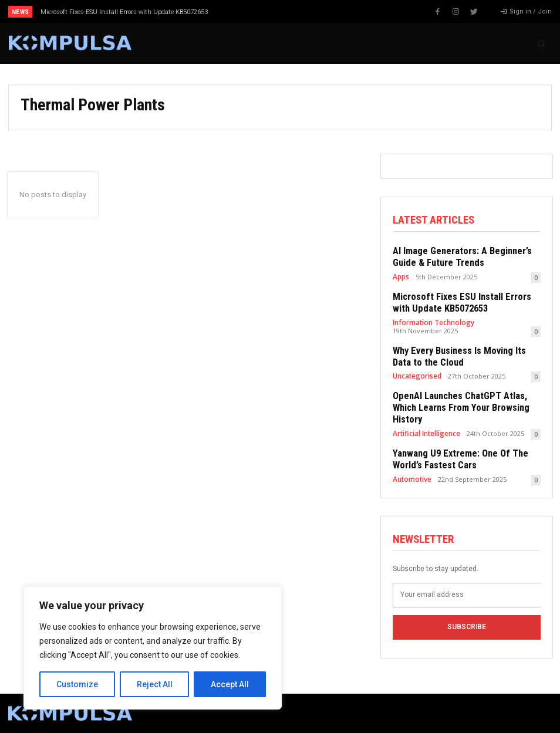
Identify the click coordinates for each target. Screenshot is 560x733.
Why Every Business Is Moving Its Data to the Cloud (116, 12)
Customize (77, 684)
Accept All (230, 684)
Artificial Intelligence (426, 414)
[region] (153, 648)
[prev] (293, 11)
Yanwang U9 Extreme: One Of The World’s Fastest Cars (455, 440)
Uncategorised (417, 370)
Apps (401, 274)
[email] (467, 573)
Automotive (411, 458)
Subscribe (467, 605)
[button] (541, 43)
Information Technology (432, 318)
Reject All (155, 684)
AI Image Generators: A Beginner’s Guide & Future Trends (456, 256)
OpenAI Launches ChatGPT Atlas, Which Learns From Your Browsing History (467, 396)
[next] (311, 11)
